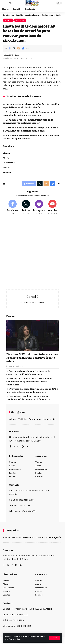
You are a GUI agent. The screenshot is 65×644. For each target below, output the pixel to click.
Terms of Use (14, 639)
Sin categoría (54, 537)
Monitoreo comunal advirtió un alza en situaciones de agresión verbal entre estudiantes (29, 382)
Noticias (20, 20)
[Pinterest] (23, 447)
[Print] (23, 48)
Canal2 (8, 20)
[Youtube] (52, 207)
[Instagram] (39, 207)
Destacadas (35, 419)
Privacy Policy (39, 636)
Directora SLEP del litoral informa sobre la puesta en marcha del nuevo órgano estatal (32, 358)
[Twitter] (26, 207)
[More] (27, 48)
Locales (47, 419)
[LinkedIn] (27, 447)
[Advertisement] (32, 254)
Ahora (13, 419)
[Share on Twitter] (14, 48)
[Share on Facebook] (10, 48)
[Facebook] (13, 207)
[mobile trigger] (5, 3)
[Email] (18, 48)
